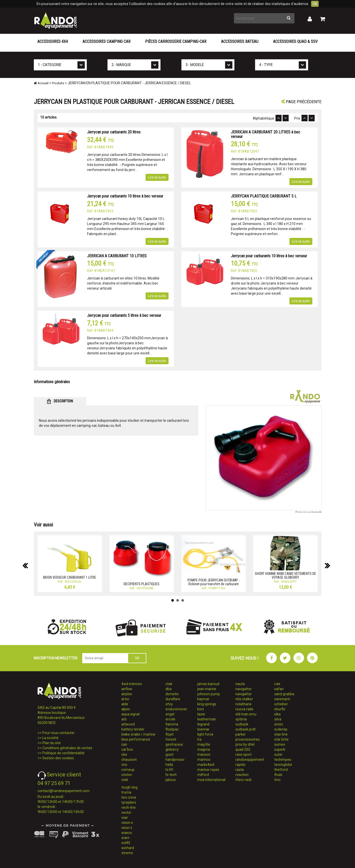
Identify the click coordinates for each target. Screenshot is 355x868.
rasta (240, 770)
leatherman (207, 719)
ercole (170, 719)
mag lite (204, 744)
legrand (203, 724)
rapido (240, 765)
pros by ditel (245, 744)
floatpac (172, 729)
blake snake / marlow (138, 734)
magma (204, 749)
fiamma (172, 724)
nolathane (243, 704)
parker (241, 734)
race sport (243, 754)
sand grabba (284, 694)
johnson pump (209, 694)
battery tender (133, 729)
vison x (127, 828)
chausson (129, 760)
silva (278, 719)
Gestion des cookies (58, 758)
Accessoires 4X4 (53, 41)
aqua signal (130, 714)
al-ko (125, 699)
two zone (129, 797)
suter (278, 754)
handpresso (175, 760)
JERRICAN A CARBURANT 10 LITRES (117, 256)
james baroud (208, 684)
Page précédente (301, 102)
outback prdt (245, 729)
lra (199, 739)
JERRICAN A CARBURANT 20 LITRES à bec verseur (266, 134)
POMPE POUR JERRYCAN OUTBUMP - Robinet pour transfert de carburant (214, 582)
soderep (281, 729)
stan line (281, 734)
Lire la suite (157, 177)
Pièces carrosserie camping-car (176, 41)
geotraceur (174, 744)
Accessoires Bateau (240, 41)
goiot (170, 754)
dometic (172, 694)
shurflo (280, 709)
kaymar (203, 699)
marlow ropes (208, 770)
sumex (280, 744)
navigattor (244, 689)
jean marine (207, 689)
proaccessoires (248, 739)
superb (280, 749)
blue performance (136, 739)
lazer (201, 714)
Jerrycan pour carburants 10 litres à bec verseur (125, 196)
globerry (172, 749)
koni (201, 709)
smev (279, 724)
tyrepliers (129, 802)
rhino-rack (243, 780)
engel (170, 714)
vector (126, 813)
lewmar (203, 729)
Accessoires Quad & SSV (295, 41)
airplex (127, 694)
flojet (170, 734)
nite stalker (244, 699)
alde (125, 704)
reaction (242, 775)
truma (126, 792)
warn (125, 838)
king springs (207, 704)
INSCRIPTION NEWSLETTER (56, 658)
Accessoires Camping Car (106, 41)
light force (205, 734)
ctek (125, 780)
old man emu (246, 714)
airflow (127, 689)
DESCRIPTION (60, 401)
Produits (58, 83)
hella (169, 765)
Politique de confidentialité (63, 753)
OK (315, 4)
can (124, 744)
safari (279, 689)
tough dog (129, 787)
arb (124, 719)
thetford (281, 770)
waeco (127, 833)
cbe (124, 754)
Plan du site (52, 743)
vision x (127, 823)
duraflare (173, 699)
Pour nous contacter (59, 733)
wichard (128, 848)
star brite (281, 739)
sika (277, 714)
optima (241, 719)
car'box (127, 749)
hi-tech (171, 775)
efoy (169, 704)
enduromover (176, 709)
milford (203, 775)
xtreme (127, 853)
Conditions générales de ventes (67, 748)
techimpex (283, 760)
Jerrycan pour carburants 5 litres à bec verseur (124, 315)
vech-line (129, 807)
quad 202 (243, 749)
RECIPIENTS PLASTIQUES (142, 584)
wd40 (126, 843)
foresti (171, 739)
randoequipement (250, 760)
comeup (128, 770)
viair (125, 818)
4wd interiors (132, 684)
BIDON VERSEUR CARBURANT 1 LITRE (70, 577)
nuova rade (244, 709)
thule (278, 775)
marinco (204, 760)
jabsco (171, 780)
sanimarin (282, 699)
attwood (128, 724)
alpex (126, 709)
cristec (127, 775)
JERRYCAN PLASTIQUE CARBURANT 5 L (264, 196)
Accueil (41, 83)
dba (169, 689)
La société (50, 738)
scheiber (281, 704)
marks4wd (206, 765)
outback (242, 724)
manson (204, 754)
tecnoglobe (283, 765)
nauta (240, 684)
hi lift (169, 770)
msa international (211, 780)
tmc (277, 780)
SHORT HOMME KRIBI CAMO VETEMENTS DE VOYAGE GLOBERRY (285, 576)
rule (277, 684)
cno (124, 765)
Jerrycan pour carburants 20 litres (114, 132)
